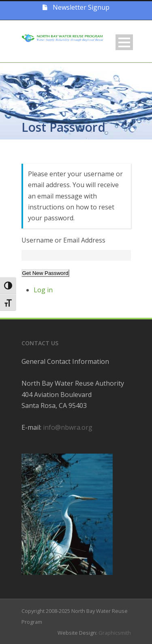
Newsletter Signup (76, 7)
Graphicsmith (115, 633)
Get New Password (45, 273)
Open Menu (124, 42)
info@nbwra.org (68, 427)
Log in (43, 290)
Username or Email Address (63, 240)
